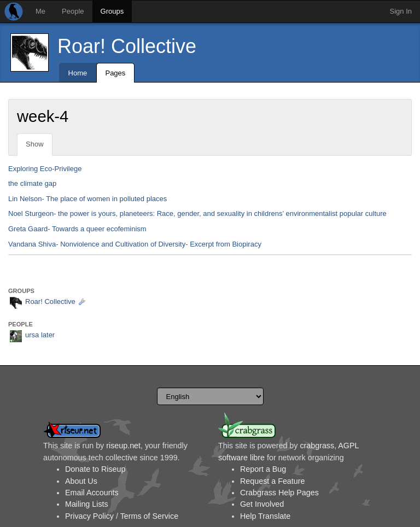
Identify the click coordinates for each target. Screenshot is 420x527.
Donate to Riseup (95, 469)
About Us (81, 481)
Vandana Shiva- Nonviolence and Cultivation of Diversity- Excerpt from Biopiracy (135, 244)
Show (35, 144)
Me (40, 11)
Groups (112, 11)
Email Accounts (92, 493)
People (73, 11)
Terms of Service (149, 516)
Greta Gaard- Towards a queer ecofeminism (77, 229)
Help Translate (265, 516)
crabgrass (317, 446)
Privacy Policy (89, 516)
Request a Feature (272, 481)
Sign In (401, 11)
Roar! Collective (127, 46)
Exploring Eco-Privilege (45, 169)
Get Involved (262, 504)
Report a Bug (263, 469)
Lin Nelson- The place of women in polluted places (87, 199)
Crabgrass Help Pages (279, 493)
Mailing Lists (87, 504)
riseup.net (123, 446)
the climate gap (32, 183)
